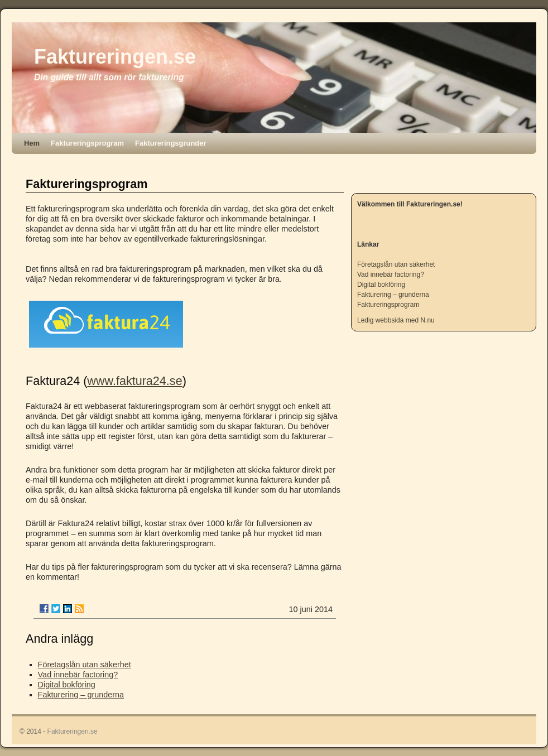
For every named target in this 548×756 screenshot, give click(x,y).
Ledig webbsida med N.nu (396, 320)
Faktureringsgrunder (170, 143)
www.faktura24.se (134, 381)
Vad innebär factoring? (78, 675)
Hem (32, 143)
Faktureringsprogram (87, 143)
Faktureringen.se (115, 57)
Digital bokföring (67, 685)
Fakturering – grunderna (81, 695)
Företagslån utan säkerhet (85, 664)
